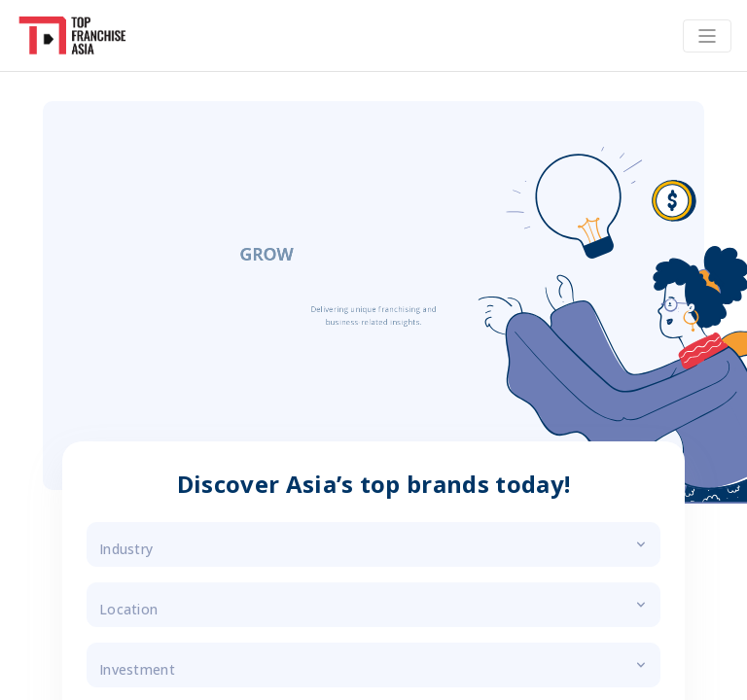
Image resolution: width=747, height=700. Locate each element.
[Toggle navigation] (707, 36)
